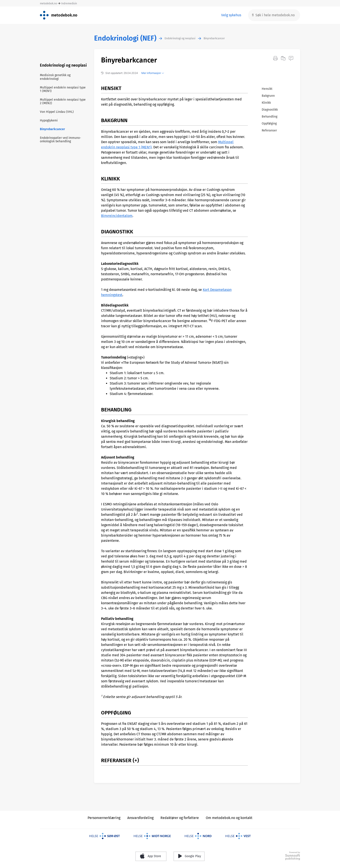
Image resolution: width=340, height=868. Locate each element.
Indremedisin (69, 3)
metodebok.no (48, 3)
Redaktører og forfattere (180, 818)
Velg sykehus (231, 15)
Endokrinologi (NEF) (125, 38)
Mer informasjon (153, 73)
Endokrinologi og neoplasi (180, 38)
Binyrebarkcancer (214, 38)
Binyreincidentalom (117, 216)
